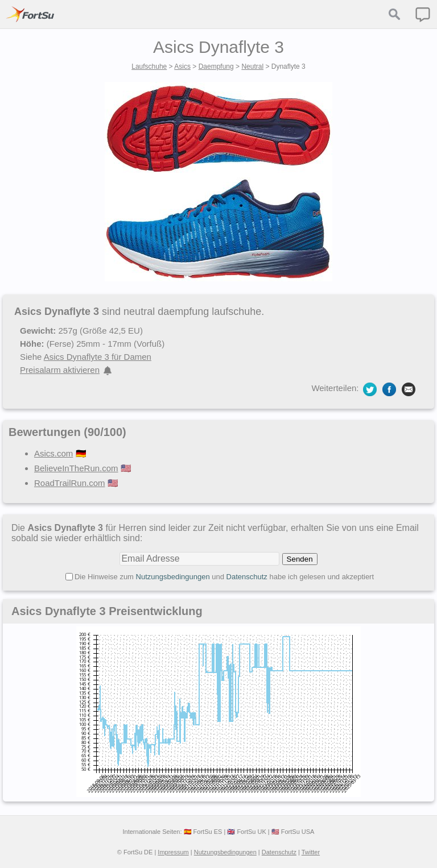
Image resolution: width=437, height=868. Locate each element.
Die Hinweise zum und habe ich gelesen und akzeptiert (224, 577)
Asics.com (53, 453)
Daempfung (216, 67)
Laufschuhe (149, 67)
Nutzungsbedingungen (173, 577)
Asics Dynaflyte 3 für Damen (98, 357)
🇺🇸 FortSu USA (293, 832)
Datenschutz (247, 577)
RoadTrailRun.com (70, 483)
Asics (182, 67)
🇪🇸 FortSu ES (203, 832)
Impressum (173, 852)
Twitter (311, 852)
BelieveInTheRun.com (76, 468)
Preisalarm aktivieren (60, 370)
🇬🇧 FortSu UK (246, 832)
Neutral (252, 67)
